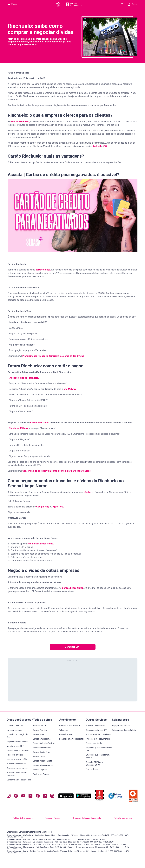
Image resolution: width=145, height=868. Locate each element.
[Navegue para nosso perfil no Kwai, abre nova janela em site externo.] (52, 796)
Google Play (43, 507)
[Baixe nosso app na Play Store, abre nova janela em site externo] (84, 798)
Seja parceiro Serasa (121, 726)
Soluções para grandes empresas (17, 774)
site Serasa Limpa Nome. (41, 544)
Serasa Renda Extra (42, 752)
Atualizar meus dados (16, 764)
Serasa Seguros (40, 770)
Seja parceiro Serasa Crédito (124, 730)
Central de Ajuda (66, 734)
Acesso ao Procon (52, 818)
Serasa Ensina (39, 757)
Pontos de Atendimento (69, 726)
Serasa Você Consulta (43, 761)
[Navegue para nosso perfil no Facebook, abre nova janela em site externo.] (38, 796)
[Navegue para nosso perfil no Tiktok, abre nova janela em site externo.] (16, 796)
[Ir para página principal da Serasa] (59, 4)
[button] (73, 216)
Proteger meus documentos (98, 739)
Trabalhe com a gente (123, 818)
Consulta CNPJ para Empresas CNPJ (95, 764)
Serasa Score (39, 734)
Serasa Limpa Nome (42, 739)
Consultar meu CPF (15, 726)
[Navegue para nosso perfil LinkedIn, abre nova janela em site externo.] (45, 796)
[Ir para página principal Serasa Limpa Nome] (74, 4)
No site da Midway (18, 428)
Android (97, 146)
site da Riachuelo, (20, 122)
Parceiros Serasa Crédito (17, 759)
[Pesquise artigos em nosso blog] (122, 4)
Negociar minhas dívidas (17, 742)
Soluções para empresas (17, 768)
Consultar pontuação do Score (17, 736)
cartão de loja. (43, 270)
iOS (105, 146)
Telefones (63, 730)
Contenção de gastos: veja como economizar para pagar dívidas (56, 471)
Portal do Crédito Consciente (98, 734)
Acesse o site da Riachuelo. (24, 378)
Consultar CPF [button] (72, 647)
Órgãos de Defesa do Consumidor (87, 818)
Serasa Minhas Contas (43, 765)
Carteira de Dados (41, 774)
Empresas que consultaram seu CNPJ (98, 756)
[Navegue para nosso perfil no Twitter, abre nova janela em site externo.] (30, 796)
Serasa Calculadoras (42, 748)
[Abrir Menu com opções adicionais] (12, 4)
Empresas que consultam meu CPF (99, 749)
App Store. (58, 507)
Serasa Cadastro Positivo (44, 743)
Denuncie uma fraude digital (71, 739)
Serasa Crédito (39, 726)
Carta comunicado (94, 743)
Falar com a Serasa (15, 755)
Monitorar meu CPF (15, 746)
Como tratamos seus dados (19, 780)
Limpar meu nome (15, 730)
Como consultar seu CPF (96, 730)
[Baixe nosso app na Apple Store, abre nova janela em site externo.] (66, 798)
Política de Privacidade (23, 818)
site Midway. (70, 389)
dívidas (88, 492)
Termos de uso (92, 769)
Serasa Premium (40, 730)
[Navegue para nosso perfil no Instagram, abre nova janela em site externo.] (9, 796)
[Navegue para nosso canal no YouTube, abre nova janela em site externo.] (23, 796)
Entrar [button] (133, 4)
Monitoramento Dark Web (18, 750)
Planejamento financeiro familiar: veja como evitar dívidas (53, 356)
